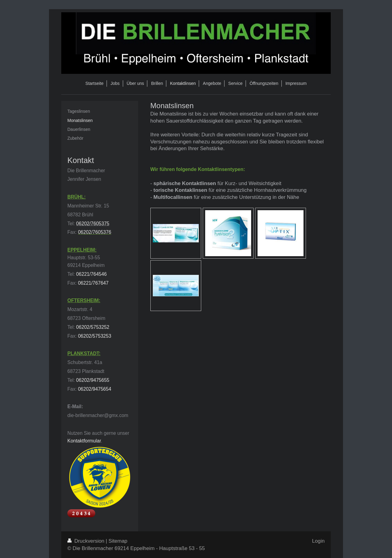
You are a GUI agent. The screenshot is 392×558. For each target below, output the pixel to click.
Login (318, 541)
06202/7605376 (95, 232)
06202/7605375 (93, 224)
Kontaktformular (84, 441)
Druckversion (87, 541)
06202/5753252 (93, 327)
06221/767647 (93, 283)
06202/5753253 (95, 336)
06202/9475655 (93, 380)
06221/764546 (92, 274)
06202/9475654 (95, 389)
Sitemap (118, 541)
